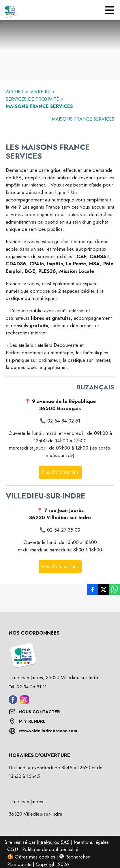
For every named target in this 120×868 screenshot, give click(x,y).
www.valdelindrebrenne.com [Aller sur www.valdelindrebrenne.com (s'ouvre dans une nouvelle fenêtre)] (48, 731)
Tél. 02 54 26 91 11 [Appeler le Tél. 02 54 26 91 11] (28, 687)
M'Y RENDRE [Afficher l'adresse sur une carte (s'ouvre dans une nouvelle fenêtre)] (32, 721)
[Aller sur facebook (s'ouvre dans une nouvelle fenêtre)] (13, 702)
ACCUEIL (15, 92)
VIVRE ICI (40, 92)
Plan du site (19, 864)
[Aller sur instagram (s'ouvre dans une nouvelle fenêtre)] (25, 702)
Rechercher (75, 857)
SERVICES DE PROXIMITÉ (32, 99)
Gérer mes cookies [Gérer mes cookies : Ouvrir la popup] (35, 857)
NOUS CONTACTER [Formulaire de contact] (39, 712)
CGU (13, 849)
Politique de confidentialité (50, 849)
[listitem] (93, 589)
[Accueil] (10, 10)
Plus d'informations (60, 472)
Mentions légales (91, 842)
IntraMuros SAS (53, 842)
